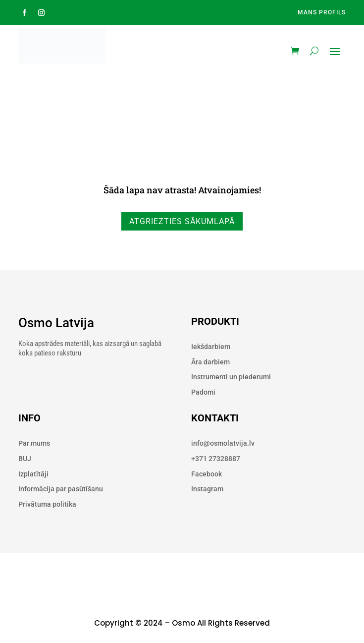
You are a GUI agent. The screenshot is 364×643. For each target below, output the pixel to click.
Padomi (203, 392)
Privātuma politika (47, 504)
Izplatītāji (33, 474)
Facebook (207, 474)
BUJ (25, 459)
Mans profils (322, 12)
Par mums (34, 443)
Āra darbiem (210, 362)
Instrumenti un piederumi (231, 377)
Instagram (207, 489)
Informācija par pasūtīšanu (61, 489)
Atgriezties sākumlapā (182, 221)
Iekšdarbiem (211, 347)
